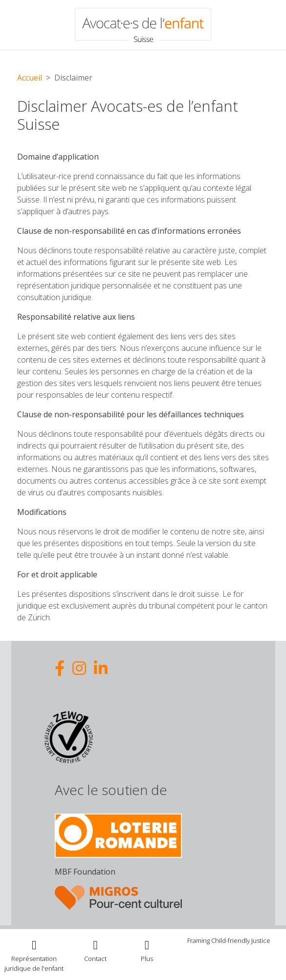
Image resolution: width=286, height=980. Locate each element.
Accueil (30, 78)
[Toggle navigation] (147, 950)
